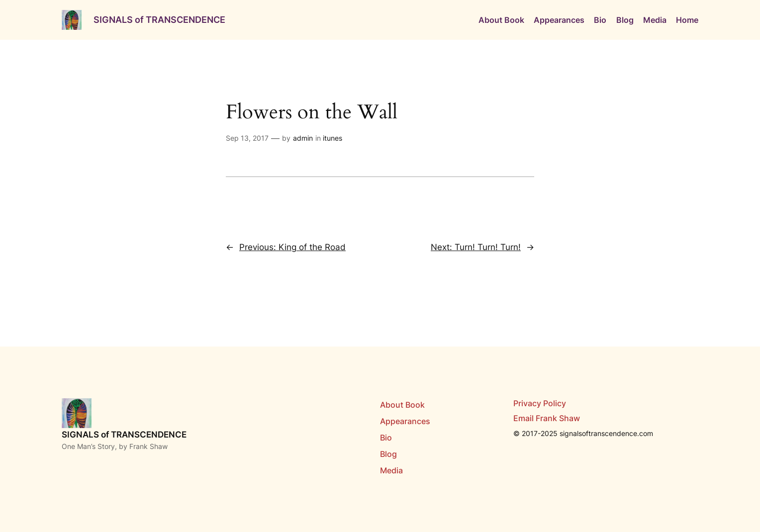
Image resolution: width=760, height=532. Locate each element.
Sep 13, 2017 (247, 138)
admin (303, 138)
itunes (332, 138)
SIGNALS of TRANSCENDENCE (159, 20)
